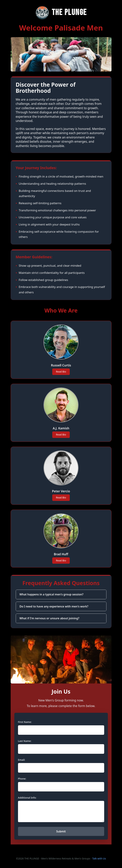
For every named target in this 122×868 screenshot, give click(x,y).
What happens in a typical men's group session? (51, 594)
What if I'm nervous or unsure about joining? (49, 618)
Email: (22, 760)
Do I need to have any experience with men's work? (54, 606)
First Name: (25, 722)
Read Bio (61, 372)
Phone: (22, 779)
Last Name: (25, 741)
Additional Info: (27, 798)
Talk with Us (99, 858)
